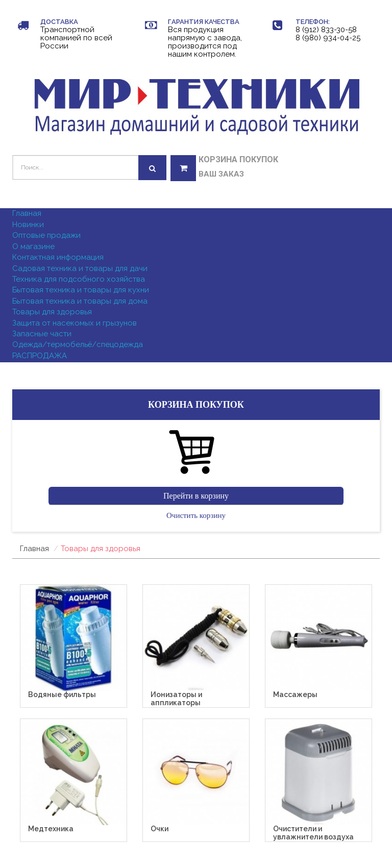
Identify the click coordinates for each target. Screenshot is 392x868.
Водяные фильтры (62, 695)
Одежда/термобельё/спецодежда (78, 344)
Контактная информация (58, 257)
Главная (27, 213)
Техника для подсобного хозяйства (79, 279)
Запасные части (42, 334)
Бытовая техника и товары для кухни (81, 290)
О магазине (33, 246)
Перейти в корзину (196, 496)
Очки (160, 829)
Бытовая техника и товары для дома (80, 301)
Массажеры (295, 695)
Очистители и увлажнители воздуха (313, 833)
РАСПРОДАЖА (40, 356)
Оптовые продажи (46, 235)
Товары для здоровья (52, 312)
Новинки (28, 225)
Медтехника (51, 829)
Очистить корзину (196, 515)
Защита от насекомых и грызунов (75, 323)
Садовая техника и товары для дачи (80, 268)
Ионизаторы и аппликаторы (176, 699)
